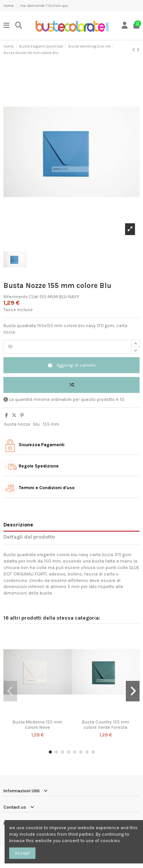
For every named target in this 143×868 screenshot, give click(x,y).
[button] (50, 752)
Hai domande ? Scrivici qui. (44, 6)
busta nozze (17, 424)
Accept (22, 853)
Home (9, 6)
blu (36, 424)
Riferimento (16, 297)
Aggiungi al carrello (71, 365)
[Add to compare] (71, 385)
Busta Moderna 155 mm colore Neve (37, 725)
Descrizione (18, 525)
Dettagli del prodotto (29, 537)
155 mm (51, 424)
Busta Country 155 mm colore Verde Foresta (106, 725)
